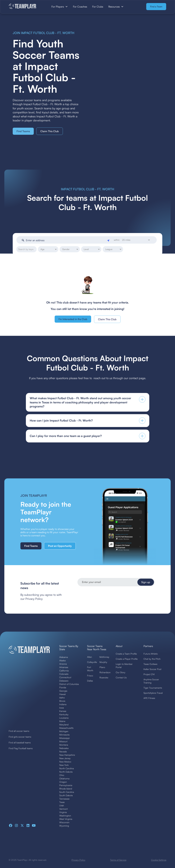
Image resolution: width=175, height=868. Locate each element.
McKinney (104, 657)
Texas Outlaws (150, 664)
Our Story (121, 672)
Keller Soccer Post (152, 669)
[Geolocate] (108, 240)
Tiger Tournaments (153, 688)
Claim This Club (50, 131)
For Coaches (80, 7)
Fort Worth (90, 669)
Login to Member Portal (124, 666)
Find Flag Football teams (21, 748)
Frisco (90, 676)
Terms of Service (118, 860)
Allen (90, 657)
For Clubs (98, 7)
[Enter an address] (66, 240)
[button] (60, 7)
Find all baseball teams (20, 742)
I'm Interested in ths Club (73, 319)
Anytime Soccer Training (151, 681)
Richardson (105, 672)
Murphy (103, 662)
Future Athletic (151, 654)
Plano (102, 667)
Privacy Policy (78, 860)
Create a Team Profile (126, 654)
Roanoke (104, 677)
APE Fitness (149, 698)
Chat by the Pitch (152, 659)
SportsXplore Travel (153, 693)
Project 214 (149, 674)
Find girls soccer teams (20, 737)
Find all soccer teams (19, 731)
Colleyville (92, 662)
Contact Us (121, 677)
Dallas (90, 681)
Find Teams (23, 131)
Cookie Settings (159, 860)
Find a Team (156, 7)
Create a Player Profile (127, 659)
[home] (25, 7)
